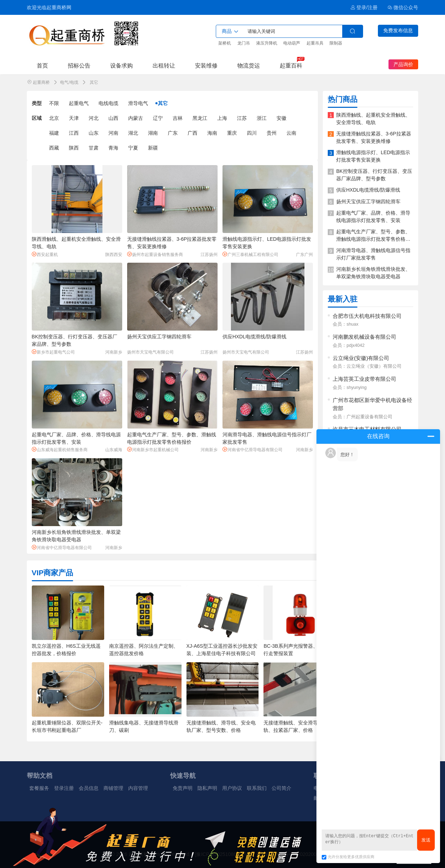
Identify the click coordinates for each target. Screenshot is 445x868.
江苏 (242, 118)
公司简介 (281, 788)
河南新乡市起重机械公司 (153, 450)
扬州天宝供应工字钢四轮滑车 (159, 337)
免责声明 (183, 788)
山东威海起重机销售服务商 (60, 450)
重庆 (232, 133)
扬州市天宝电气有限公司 (150, 352)
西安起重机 (45, 254)
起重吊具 (315, 43)
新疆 (153, 148)
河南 (113, 133)
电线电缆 (108, 103)
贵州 (272, 133)
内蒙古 (136, 118)
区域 (37, 118)
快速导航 (183, 776)
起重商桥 (41, 82)
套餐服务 (39, 788)
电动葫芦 (292, 43)
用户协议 (232, 788)
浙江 (262, 118)
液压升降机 (267, 43)
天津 (74, 118)
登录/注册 (364, 7)
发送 (426, 840)
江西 (74, 133)
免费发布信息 (398, 30)
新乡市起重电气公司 (53, 352)
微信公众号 (403, 7)
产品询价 (403, 64)
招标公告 (79, 65)
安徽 (281, 118)
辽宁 (158, 118)
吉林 (178, 118)
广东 (173, 133)
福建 (54, 133)
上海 (222, 118)
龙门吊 (244, 43)
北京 (54, 118)
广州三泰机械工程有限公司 (250, 254)
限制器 (336, 43)
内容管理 (138, 788)
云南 (291, 133)
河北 (94, 118)
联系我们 (257, 788)
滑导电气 (138, 103)
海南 (212, 133)
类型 (37, 103)
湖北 (133, 133)
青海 (113, 148)
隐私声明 (207, 788)
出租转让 (164, 65)
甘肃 (94, 148)
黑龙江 (200, 118)
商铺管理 (113, 788)
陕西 (74, 148)
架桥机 (225, 43)
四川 (252, 133)
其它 (163, 103)
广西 (192, 133)
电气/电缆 (69, 82)
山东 (94, 133)
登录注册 (64, 788)
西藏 (54, 148)
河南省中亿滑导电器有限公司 (253, 450)
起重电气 (79, 103)
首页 (42, 65)
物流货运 (249, 65)
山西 (113, 118)
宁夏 (133, 148)
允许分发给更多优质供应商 (348, 857)
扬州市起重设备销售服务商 (155, 254)
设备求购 (121, 65)
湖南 (153, 133)
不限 (54, 103)
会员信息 (89, 788)
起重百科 (291, 65)
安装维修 (206, 65)
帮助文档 (40, 776)
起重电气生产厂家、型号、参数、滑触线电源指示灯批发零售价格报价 (373, 239)
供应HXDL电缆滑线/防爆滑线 (254, 337)
